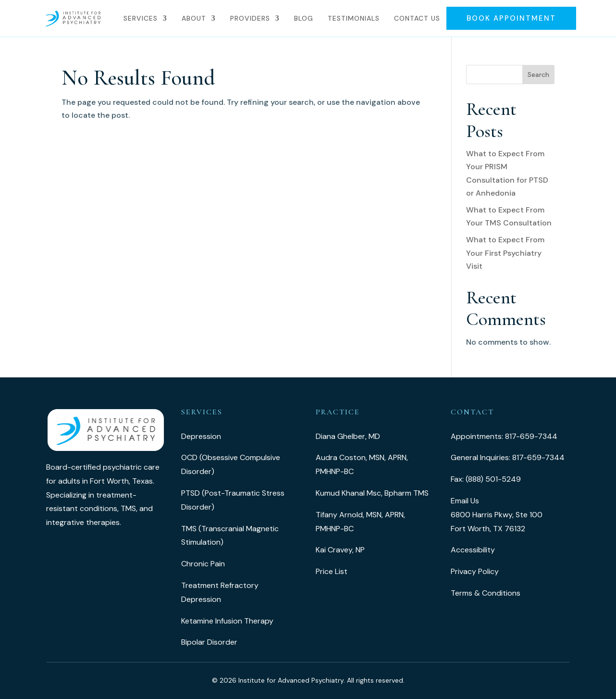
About (194, 18)
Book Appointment (511, 18)
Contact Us (417, 18)
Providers (250, 18)
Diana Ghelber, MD (348, 436)
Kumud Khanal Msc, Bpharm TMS (372, 493)
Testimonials (354, 18)
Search (538, 75)
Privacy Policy (475, 571)
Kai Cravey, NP (340, 550)
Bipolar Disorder (209, 642)
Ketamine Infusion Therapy (227, 621)
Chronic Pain (203, 564)
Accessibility (473, 550)
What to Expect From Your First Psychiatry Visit (505, 253)
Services (141, 18)
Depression (201, 436)
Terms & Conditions (486, 593)
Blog (304, 18)
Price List (332, 571)
